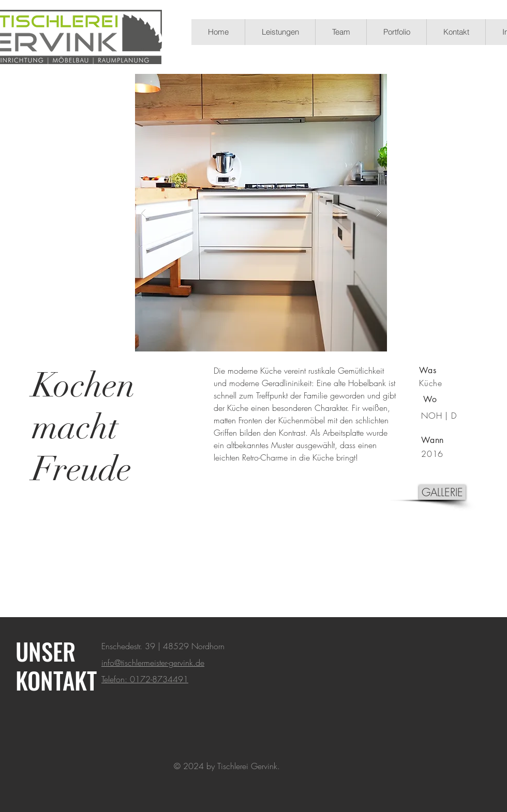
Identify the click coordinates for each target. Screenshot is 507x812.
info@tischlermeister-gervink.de (153, 663)
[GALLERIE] (442, 492)
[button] (261, 213)
